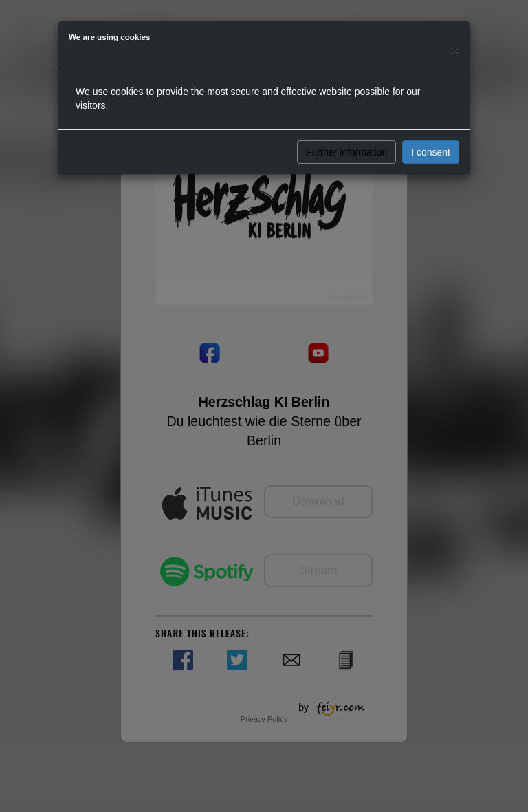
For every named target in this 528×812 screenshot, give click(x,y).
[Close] (455, 49)
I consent (431, 152)
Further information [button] (346, 152)
